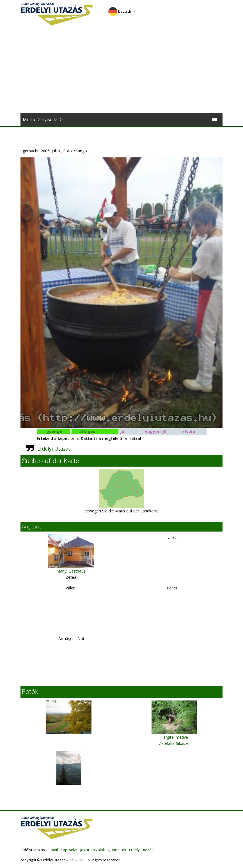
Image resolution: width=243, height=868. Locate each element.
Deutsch (120, 11)
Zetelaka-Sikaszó (174, 743)
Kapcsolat (69, 850)
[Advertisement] (121, 71)
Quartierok (117, 850)
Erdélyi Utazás (54, 449)
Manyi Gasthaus (71, 571)
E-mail (53, 850)
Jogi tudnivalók (93, 850)
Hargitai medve (174, 737)
